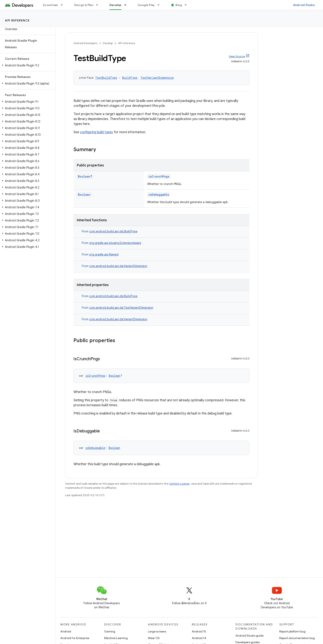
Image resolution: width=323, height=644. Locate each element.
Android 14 (199, 638)
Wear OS (154, 638)
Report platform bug (292, 631)
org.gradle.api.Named (104, 254)
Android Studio (304, 5)
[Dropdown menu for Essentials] (64, 5)
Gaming (110, 631)
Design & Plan (84, 5)
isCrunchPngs (159, 176)
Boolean (84, 176)
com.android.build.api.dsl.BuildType (113, 231)
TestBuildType (106, 78)
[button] (27, 65)
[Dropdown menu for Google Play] (160, 5)
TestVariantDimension (157, 78)
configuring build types (96, 132)
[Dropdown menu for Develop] (127, 5)
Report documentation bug (297, 638)
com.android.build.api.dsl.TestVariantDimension (121, 308)
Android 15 (199, 631)
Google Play (146, 5)
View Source (237, 56)
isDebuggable (159, 195)
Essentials (51, 5)
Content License (179, 484)
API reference (17, 20)
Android (66, 631)
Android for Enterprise (75, 638)
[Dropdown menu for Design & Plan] (99, 5)
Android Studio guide (249, 636)
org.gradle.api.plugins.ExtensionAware (115, 243)
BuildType (130, 78)
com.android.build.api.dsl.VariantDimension (118, 266)
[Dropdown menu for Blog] (187, 5)
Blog (179, 5)
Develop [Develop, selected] (115, 5)
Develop (108, 43)
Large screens (157, 631)
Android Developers (85, 43)
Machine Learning (116, 638)
